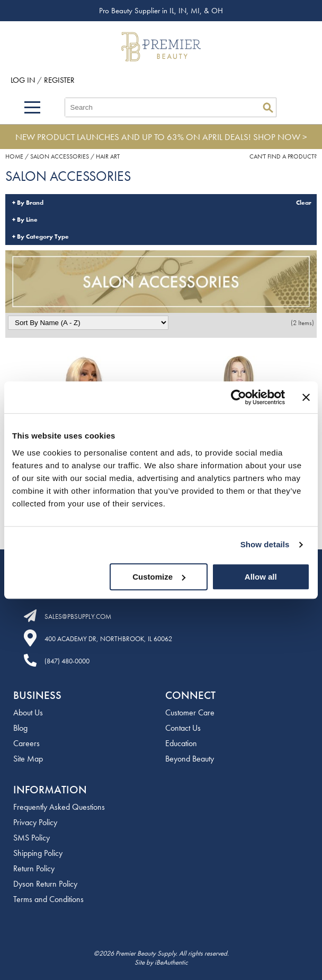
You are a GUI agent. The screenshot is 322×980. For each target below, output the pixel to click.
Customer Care (190, 712)
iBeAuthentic (171, 962)
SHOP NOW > (280, 137)
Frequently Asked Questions (59, 807)
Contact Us (183, 728)
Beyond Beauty (190, 759)
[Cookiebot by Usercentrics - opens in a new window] (239, 397)
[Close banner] (306, 397)
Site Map (28, 759)
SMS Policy (32, 838)
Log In (24, 80)
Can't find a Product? (283, 156)
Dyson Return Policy (45, 884)
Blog (20, 728)
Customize (159, 577)
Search (268, 108)
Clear (304, 203)
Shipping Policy (38, 853)
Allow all (261, 577)
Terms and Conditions (48, 899)
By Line (27, 220)
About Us (28, 712)
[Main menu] (32, 107)
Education (181, 743)
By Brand (30, 203)
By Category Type (43, 237)
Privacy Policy (35, 822)
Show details (265, 544)
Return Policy (34, 868)
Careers (26, 743)
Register (59, 80)
